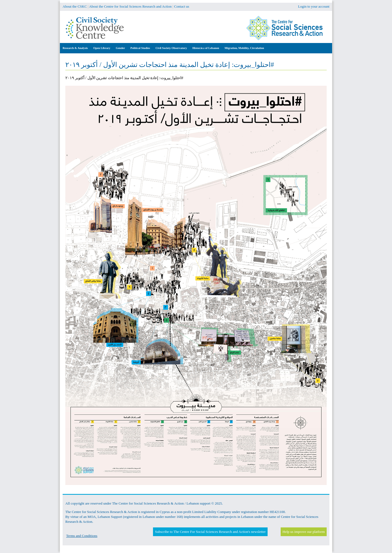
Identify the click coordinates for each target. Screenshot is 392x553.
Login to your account (314, 6)
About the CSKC (75, 6)
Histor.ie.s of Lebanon (206, 48)
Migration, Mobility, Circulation (244, 48)
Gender (120, 48)
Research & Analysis (75, 48)
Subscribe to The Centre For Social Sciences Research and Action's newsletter (210, 532)
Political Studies (140, 48)
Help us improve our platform (304, 532)
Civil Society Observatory (171, 48)
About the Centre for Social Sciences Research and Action (130, 6)
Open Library (102, 48)
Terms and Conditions (82, 536)
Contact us (182, 6)
